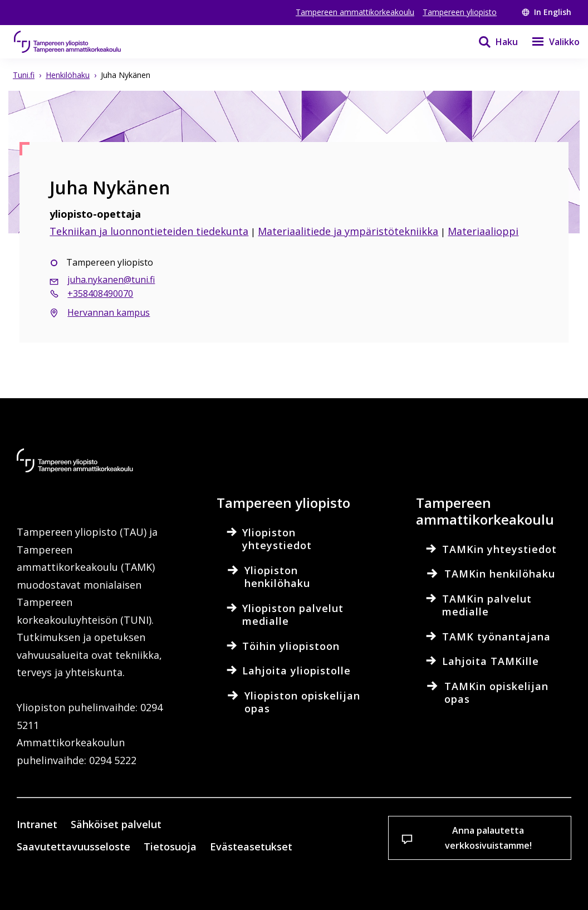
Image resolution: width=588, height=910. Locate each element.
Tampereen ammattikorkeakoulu (355, 12)
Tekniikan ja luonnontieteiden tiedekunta (149, 231)
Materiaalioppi (483, 231)
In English (547, 12)
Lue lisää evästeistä (80, 844)
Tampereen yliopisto (460, 12)
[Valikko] (549, 42)
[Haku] (491, 42)
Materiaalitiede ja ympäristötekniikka (348, 231)
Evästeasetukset (79, 882)
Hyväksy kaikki (206, 882)
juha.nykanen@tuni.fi (111, 280)
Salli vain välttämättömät (336, 882)
